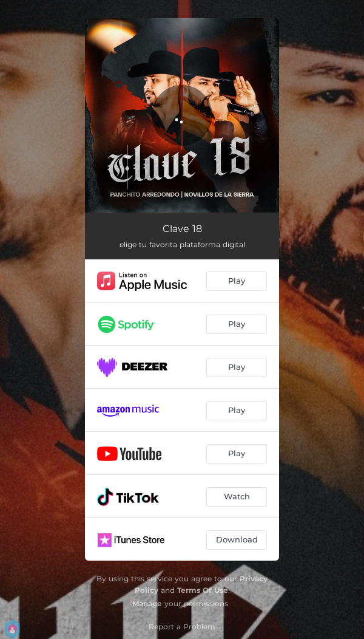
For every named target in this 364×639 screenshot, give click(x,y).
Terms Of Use (203, 590)
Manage (147, 603)
